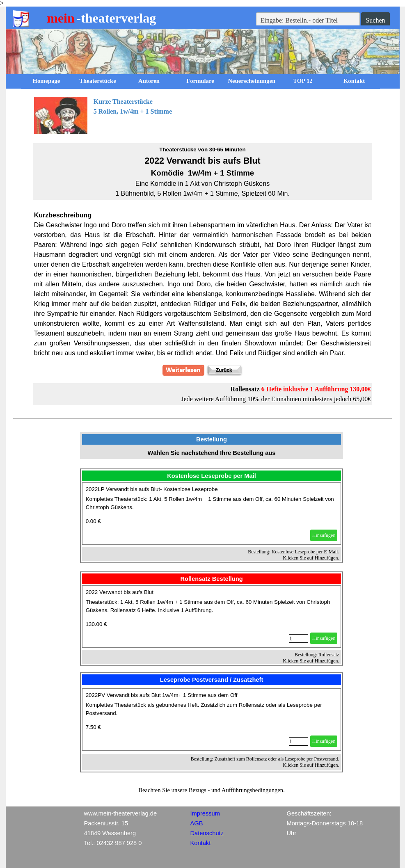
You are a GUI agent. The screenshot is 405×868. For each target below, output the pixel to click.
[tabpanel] (203, 115)
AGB (197, 823)
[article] (212, 514)
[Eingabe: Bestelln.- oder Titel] (308, 21)
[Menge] (299, 638)
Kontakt (354, 81)
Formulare (200, 81)
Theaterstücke (98, 81)
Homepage (47, 81)
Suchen (375, 20)
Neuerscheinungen (252, 81)
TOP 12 (303, 81)
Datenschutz (207, 833)
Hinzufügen (324, 535)
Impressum (205, 813)
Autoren (149, 81)
